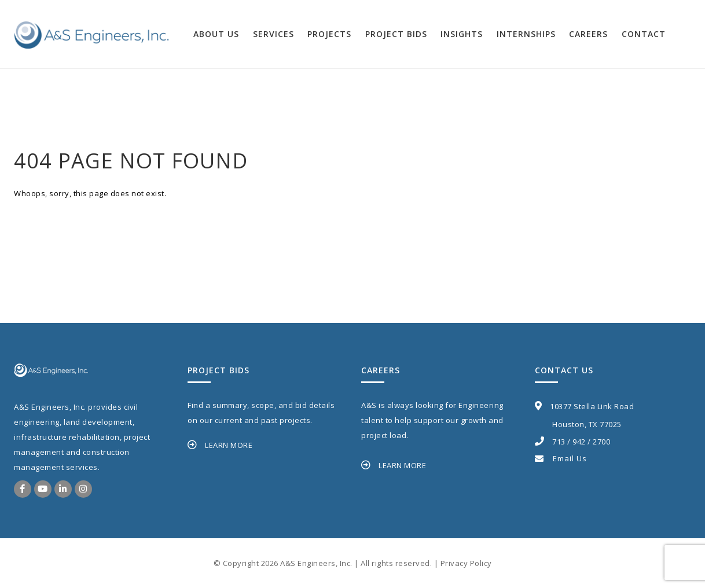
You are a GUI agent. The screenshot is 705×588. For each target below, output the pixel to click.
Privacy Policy (466, 563)
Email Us (561, 458)
